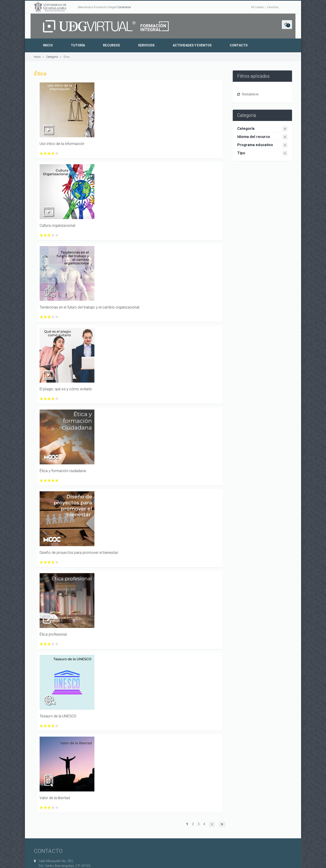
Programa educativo (255, 145)
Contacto (239, 45)
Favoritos (273, 7)
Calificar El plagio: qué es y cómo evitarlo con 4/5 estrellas (53, 399)
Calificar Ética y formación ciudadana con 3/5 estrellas (49, 481)
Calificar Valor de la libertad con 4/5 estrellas (53, 808)
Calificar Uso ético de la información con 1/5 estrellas (42, 153)
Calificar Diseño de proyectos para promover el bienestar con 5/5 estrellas (57, 562)
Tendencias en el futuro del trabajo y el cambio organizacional (89, 307)
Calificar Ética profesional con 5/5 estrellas (57, 644)
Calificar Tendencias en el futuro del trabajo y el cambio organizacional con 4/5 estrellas (53, 317)
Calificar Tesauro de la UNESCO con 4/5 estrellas (53, 726)
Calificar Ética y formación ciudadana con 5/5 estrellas (57, 481)
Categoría (52, 57)
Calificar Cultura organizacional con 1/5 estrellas (42, 235)
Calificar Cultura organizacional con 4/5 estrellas (53, 235)
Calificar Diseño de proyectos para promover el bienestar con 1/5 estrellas (42, 562)
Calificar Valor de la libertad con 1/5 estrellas (42, 808)
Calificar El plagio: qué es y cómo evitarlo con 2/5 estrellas (45, 399)
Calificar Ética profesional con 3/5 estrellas (49, 644)
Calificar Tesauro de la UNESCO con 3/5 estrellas (49, 726)
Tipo (241, 153)
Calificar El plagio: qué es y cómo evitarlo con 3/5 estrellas (49, 399)
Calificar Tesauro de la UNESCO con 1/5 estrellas (42, 726)
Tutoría (78, 45)
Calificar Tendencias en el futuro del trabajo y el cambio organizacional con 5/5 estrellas (57, 317)
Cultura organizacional (57, 225)
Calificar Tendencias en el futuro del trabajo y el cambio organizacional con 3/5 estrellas (49, 317)
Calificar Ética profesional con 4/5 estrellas (53, 644)
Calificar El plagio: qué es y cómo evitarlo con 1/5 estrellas (42, 399)
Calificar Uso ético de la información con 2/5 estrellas (45, 153)
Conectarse (124, 7)
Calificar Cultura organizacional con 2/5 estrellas (45, 235)
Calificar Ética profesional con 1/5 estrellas (42, 644)
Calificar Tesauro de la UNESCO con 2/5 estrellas (45, 726)
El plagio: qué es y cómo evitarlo (66, 389)
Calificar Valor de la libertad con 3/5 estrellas (49, 808)
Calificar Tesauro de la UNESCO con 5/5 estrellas (57, 726)
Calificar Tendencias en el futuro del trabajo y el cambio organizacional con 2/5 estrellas (45, 317)
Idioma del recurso (254, 137)
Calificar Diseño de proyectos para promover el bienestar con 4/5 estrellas (53, 562)
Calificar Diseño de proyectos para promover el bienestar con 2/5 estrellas (45, 562)
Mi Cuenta (257, 7)
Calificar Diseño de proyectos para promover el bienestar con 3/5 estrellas (49, 562)
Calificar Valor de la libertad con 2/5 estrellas (45, 808)
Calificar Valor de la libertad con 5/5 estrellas (57, 808)
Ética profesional (53, 634)
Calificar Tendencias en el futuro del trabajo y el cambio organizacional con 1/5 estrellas (42, 317)
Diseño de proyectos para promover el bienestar (79, 553)
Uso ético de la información (62, 144)
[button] (287, 25)
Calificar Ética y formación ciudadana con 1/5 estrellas (42, 481)
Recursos (111, 45)
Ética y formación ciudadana (63, 471)
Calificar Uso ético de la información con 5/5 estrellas (57, 153)
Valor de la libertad (55, 798)
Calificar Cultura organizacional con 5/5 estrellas (57, 235)
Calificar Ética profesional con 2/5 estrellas (45, 644)
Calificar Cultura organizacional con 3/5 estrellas (49, 235)
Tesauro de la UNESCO (58, 716)
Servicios (146, 45)
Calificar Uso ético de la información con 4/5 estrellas (53, 153)
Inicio (48, 45)
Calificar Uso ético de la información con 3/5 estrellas (49, 153)
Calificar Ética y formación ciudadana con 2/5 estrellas (45, 481)
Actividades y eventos (192, 45)
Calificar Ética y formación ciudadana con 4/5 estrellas (53, 481)
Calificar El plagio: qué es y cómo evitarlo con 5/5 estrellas (57, 399)
